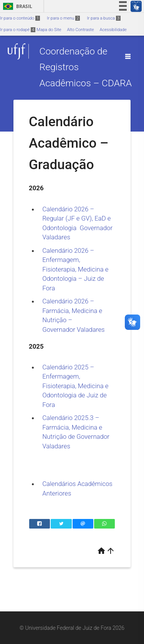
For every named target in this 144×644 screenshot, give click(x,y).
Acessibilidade (113, 30)
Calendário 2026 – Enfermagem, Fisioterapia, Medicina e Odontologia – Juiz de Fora (75, 269)
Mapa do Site (49, 30)
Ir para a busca (104, 18)
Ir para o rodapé (18, 30)
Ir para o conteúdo (20, 18)
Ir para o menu (63, 18)
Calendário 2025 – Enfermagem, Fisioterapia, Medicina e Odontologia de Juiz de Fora (75, 386)
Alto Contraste (81, 30)
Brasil (16, 6)
